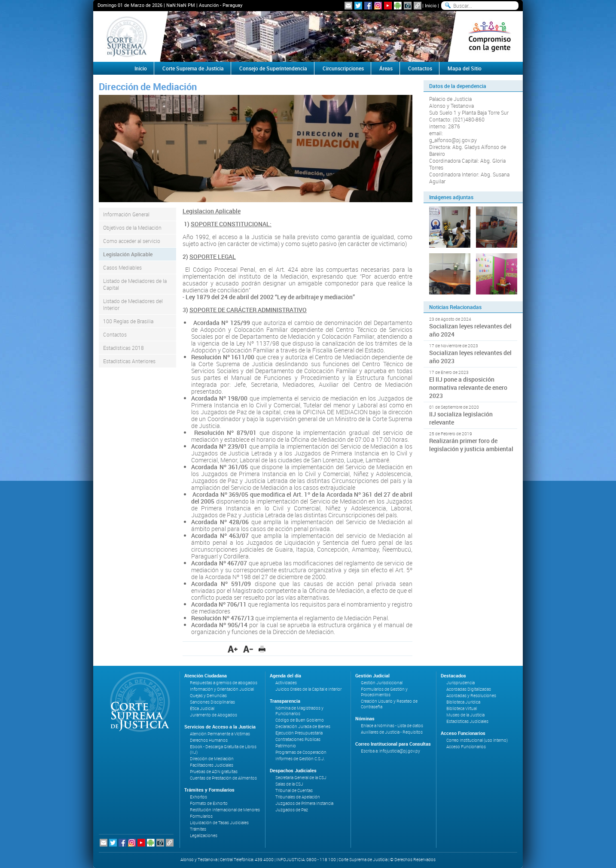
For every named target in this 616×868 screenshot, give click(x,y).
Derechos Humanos (209, 740)
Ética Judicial (202, 709)
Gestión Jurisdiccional (382, 683)
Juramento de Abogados (213, 715)
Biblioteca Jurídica (463, 702)
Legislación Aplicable (128, 254)
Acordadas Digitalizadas (469, 689)
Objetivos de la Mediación (132, 228)
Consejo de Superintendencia (273, 68)
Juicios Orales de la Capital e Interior (308, 689)
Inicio (431, 5)
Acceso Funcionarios (466, 747)
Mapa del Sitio (465, 68)
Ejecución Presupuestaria (299, 733)
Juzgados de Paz (292, 810)
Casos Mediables (122, 267)
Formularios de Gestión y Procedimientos (384, 692)
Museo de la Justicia (465, 715)
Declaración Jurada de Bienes (303, 727)
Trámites (198, 829)
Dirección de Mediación (212, 759)
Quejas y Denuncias (208, 696)
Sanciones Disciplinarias (212, 702)
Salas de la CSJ (289, 784)
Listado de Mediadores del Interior (133, 304)
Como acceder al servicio (132, 241)
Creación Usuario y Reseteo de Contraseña (389, 704)
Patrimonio (286, 746)
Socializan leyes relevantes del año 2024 (470, 330)
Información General (126, 214)
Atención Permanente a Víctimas (220, 734)
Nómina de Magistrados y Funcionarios (299, 711)
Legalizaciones (204, 836)
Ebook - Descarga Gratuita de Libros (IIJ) (223, 750)
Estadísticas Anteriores (129, 361)
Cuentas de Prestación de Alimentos (223, 778)
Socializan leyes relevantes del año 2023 (470, 357)
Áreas (386, 68)
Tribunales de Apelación (298, 797)
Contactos (420, 68)
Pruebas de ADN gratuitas (214, 772)
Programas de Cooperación (301, 752)
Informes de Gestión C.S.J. (300, 759)
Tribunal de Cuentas (294, 791)
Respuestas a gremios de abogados (224, 683)
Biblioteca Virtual (462, 709)
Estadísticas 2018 (124, 348)
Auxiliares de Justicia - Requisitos (392, 732)
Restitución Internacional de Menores (225, 810)
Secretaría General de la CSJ (301, 778)
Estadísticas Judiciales (467, 721)
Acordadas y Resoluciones (471, 696)
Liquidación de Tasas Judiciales (219, 823)
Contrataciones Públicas (298, 739)
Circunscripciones (343, 68)
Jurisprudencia (460, 683)
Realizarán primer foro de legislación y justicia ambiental (471, 445)
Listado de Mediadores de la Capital (135, 284)
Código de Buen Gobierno (300, 720)
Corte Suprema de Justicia (193, 68)
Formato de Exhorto (209, 803)
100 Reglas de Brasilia (128, 321)
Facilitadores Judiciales (212, 765)
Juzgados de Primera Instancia (304, 803)
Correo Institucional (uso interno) (477, 740)
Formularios (201, 816)
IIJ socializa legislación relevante (461, 418)
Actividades (286, 683)
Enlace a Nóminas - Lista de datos (392, 726)
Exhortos (198, 797)
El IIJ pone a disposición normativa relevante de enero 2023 (468, 387)
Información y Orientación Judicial (222, 689)
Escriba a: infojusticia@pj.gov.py (390, 751)
